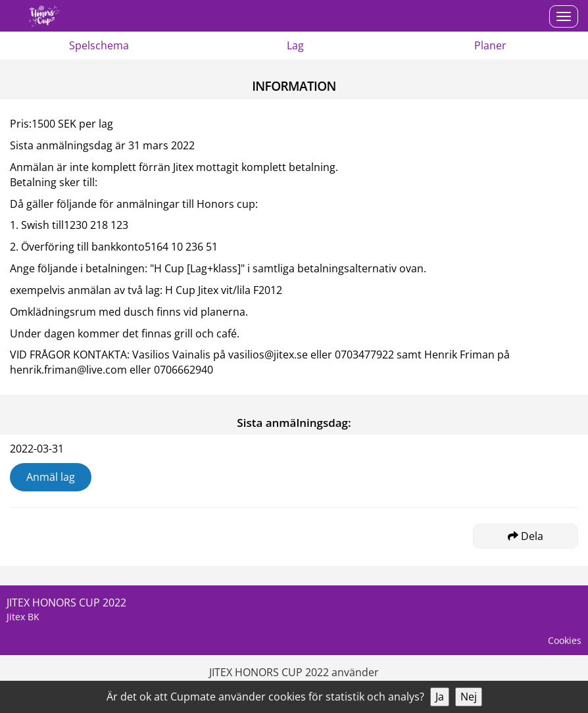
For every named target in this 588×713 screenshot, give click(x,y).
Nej (469, 697)
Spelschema (99, 45)
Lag (295, 45)
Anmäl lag (51, 477)
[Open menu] (564, 16)
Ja (440, 697)
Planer (490, 45)
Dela (526, 536)
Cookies (565, 640)
